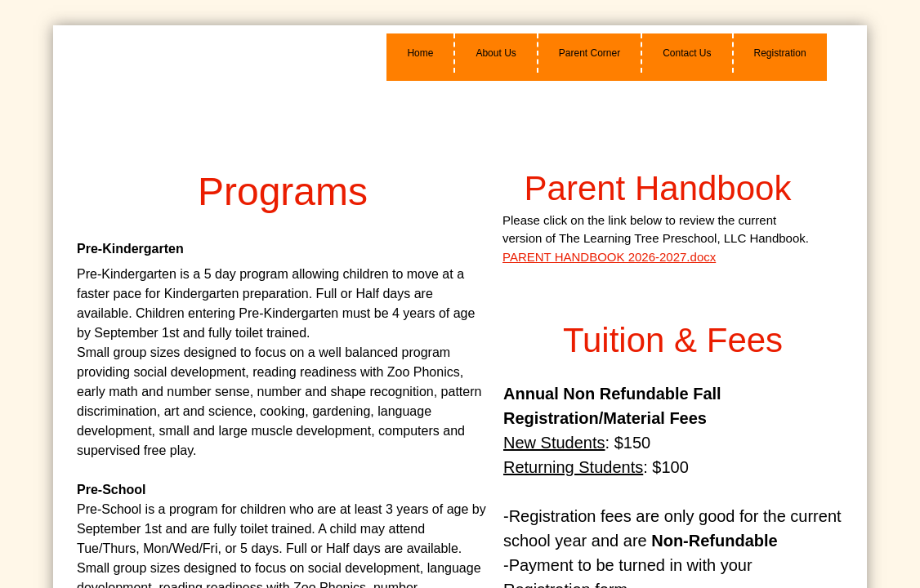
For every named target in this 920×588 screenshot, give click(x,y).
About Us (496, 53)
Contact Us (687, 53)
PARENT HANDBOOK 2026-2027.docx (609, 257)
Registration (780, 53)
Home (420, 53)
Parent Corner (590, 53)
